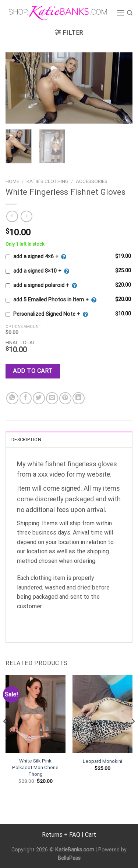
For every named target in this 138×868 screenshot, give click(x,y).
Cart (91, 835)
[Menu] (120, 13)
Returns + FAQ (61, 835)
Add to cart (33, 371)
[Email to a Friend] (52, 398)
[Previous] (5, 736)
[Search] (130, 13)
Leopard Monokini (102, 761)
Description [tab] (26, 440)
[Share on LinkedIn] (79, 398)
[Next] (133, 736)
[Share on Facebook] (26, 398)
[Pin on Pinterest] (65, 398)
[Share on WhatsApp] (12, 398)
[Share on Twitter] (39, 398)
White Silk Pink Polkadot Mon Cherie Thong (35, 767)
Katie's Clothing (47, 181)
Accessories (92, 181)
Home (12, 181)
